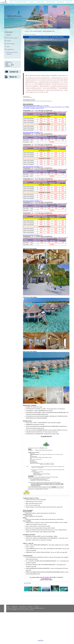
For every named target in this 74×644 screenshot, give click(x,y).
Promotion (9, 35)
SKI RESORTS (32, 2)
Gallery (8, 47)
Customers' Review (10, 50)
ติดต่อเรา (12, 72)
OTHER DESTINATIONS (51, 2)
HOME (11, 2)
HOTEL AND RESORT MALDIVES (21, 2)
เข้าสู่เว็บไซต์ (41, 641)
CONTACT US (69, 2)
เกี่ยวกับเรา (12, 77)
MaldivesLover (8, 62)
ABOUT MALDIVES (61, 2)
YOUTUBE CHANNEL (40, 2)
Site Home (27, 31)
